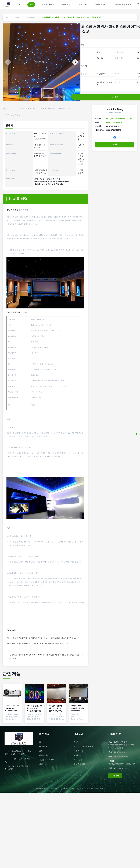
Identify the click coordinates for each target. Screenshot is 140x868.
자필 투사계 (78, 751)
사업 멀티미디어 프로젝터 (84, 746)
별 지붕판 (78, 755)
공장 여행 (66, 4)
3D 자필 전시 (79, 760)
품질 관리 (83, 4)
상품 (41, 751)
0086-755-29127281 (114, 122)
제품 (31, 4)
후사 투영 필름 (80, 764)
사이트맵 (43, 764)
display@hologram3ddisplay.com (119, 118)
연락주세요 (100, 4)
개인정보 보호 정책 (47, 760)
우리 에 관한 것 (45, 746)
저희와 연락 (44, 755)
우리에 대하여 (48, 4)
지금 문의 (115, 144)
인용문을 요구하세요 (122, 4)
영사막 (76, 742)
